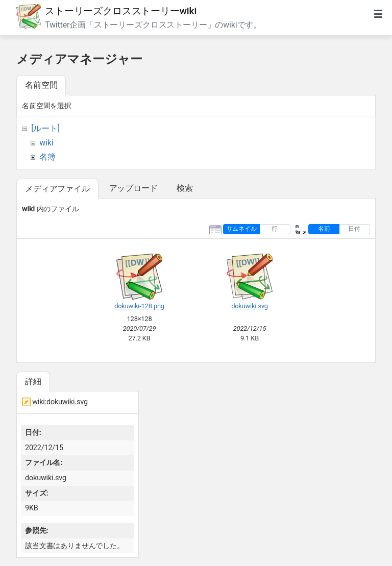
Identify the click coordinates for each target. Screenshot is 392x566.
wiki (46, 143)
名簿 (47, 157)
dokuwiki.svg (250, 306)
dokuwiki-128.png (139, 306)
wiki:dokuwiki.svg (60, 402)
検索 (185, 188)
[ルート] (45, 128)
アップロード (133, 188)
